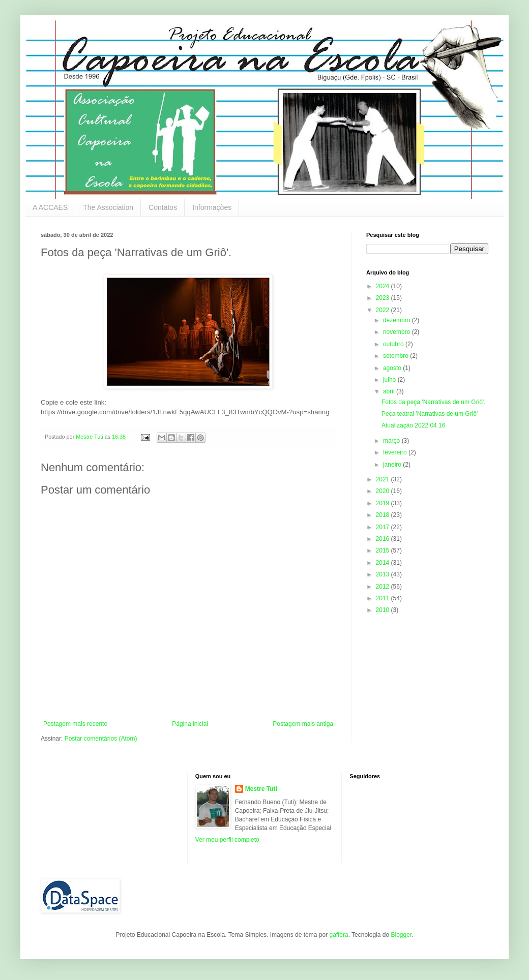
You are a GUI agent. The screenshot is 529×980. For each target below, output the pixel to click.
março (392, 441)
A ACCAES (50, 207)
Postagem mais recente (75, 724)
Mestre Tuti (261, 789)
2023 (384, 298)
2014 (384, 563)
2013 (384, 574)
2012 (384, 587)
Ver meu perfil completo (227, 840)
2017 (384, 527)
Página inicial (190, 724)
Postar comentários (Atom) (101, 739)
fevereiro (396, 452)
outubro (394, 344)
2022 (384, 310)
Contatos (163, 207)
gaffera (339, 935)
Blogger (401, 935)
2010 (384, 610)
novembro (398, 332)
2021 (384, 479)
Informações (212, 207)
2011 (384, 598)
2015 (384, 550)
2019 (384, 503)
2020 (384, 491)
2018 (384, 515)
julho (390, 380)
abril (390, 391)
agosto (393, 368)
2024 (384, 286)
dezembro (398, 320)
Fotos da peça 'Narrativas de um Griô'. (434, 402)
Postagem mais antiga (303, 724)
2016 (384, 539)
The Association (108, 207)
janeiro (393, 465)
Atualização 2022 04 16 (413, 425)
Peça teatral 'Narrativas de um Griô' (430, 414)
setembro (396, 356)
